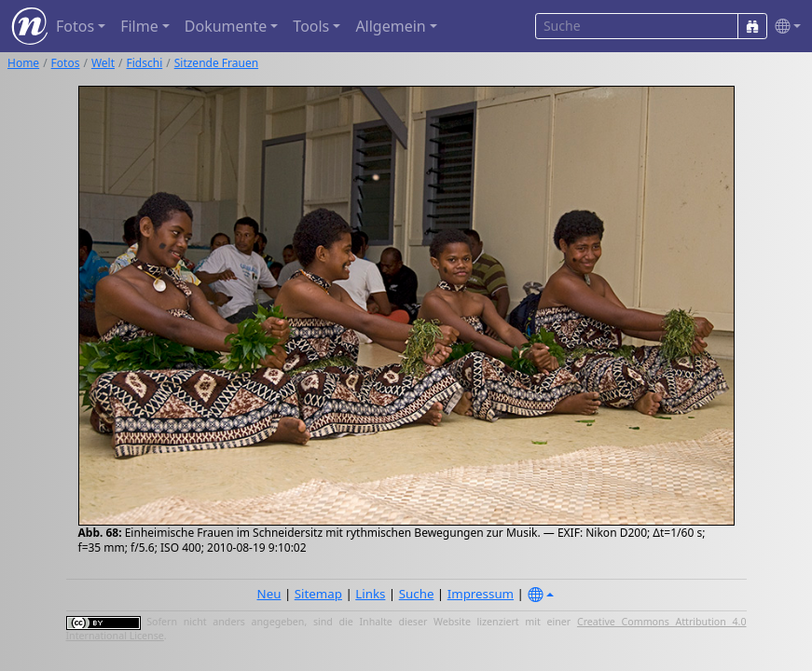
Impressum (481, 594)
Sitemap (318, 594)
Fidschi (145, 63)
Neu (269, 594)
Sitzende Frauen (216, 63)
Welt (103, 63)
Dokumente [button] (226, 26)
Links (370, 594)
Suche (417, 594)
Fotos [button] (75, 26)
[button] (784, 27)
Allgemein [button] (390, 26)
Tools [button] (311, 26)
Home (23, 63)
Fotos (66, 63)
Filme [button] (139, 26)
